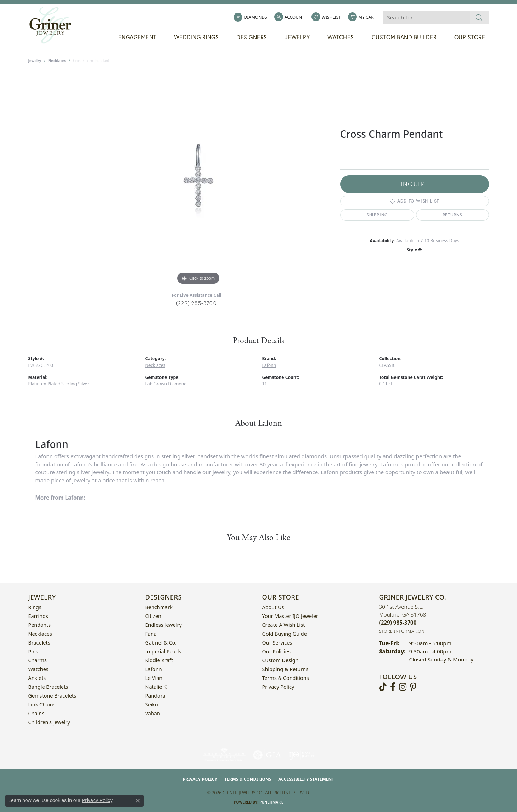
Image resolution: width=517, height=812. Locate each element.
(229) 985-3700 (196, 303)
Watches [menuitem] (38, 669)
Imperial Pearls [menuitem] (163, 651)
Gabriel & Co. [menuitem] (161, 643)
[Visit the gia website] (267, 755)
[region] (198, 180)
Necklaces (57, 61)
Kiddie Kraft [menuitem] (159, 660)
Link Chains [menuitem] (42, 705)
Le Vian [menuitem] (154, 678)
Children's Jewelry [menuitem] (49, 722)
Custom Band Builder (404, 37)
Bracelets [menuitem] (39, 643)
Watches (341, 37)
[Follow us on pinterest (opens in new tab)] (413, 687)
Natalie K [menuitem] (156, 687)
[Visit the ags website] (224, 755)
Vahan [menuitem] (153, 713)
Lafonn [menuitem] (154, 669)
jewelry (35, 61)
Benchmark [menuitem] (159, 607)
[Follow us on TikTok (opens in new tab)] (383, 687)
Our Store (470, 37)
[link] (250, 17)
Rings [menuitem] (35, 607)
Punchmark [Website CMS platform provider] (271, 802)
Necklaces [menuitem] (40, 634)
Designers (252, 37)
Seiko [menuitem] (152, 705)
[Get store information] (402, 631)
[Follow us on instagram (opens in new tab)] (403, 687)
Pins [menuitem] (33, 651)
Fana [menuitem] (151, 634)
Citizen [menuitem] (153, 616)
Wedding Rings (196, 37)
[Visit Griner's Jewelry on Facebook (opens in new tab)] (393, 687)
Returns (453, 215)
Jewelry (297, 37)
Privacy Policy (278, 687)
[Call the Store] (398, 623)
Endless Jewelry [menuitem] (164, 625)
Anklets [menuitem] (37, 678)
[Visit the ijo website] (302, 755)
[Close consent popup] (138, 801)
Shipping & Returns (285, 669)
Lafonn (269, 365)
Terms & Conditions (286, 678)
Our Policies (276, 651)
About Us (273, 607)
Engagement (137, 37)
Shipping (377, 215)
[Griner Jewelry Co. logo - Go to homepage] (54, 25)
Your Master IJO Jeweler (290, 616)
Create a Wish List (284, 625)
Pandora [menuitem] (155, 696)
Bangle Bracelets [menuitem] (48, 687)
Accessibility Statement (306, 779)
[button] (289, 17)
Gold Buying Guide (285, 634)
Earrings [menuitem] (38, 616)
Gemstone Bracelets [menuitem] (52, 696)
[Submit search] (479, 18)
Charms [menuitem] (38, 660)
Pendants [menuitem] (40, 625)
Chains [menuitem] (36, 713)
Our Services (277, 643)
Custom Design (280, 660)
